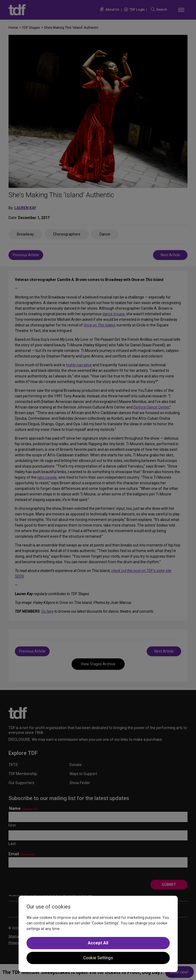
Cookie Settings (98, 958)
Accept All (98, 943)
